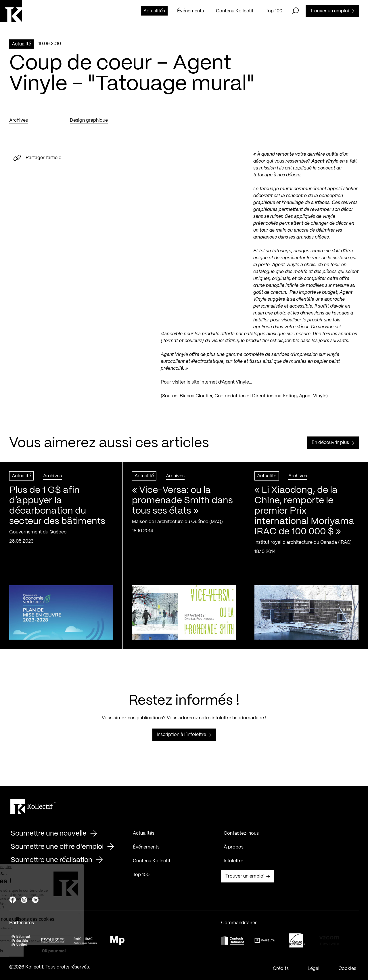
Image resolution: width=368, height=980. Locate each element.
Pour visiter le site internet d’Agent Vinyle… (206, 383)
